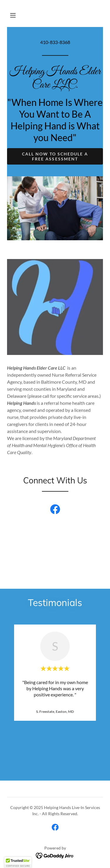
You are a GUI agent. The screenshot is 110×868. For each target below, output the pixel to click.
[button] (13, 15)
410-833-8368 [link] (55, 42)
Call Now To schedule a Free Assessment (55, 156)
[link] (55, 86)
